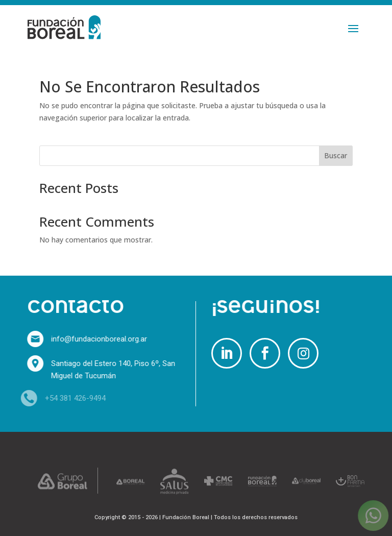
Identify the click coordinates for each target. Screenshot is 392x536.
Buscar (336, 155)
